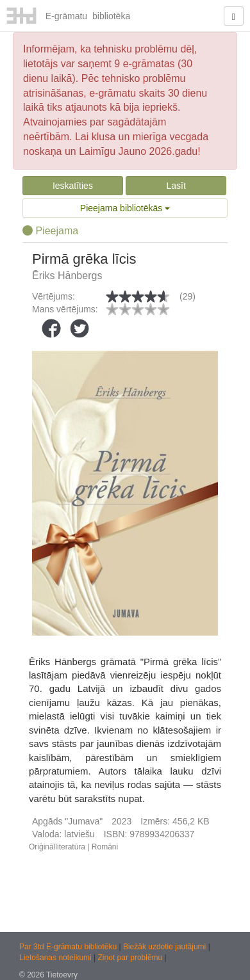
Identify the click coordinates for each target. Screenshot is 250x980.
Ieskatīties (73, 186)
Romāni (105, 847)
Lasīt (176, 186)
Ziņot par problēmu (130, 958)
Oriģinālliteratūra (57, 847)
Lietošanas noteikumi (56, 958)
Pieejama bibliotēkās (125, 208)
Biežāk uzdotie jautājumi (166, 947)
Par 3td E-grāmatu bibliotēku (69, 947)
